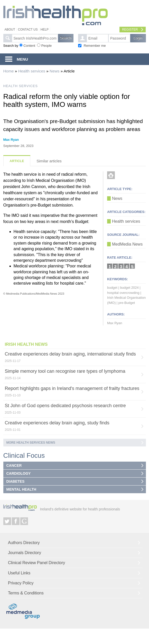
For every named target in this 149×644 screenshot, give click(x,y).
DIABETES (16, 481)
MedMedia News (127, 244)
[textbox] (35, 38)
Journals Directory (25, 553)
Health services (32, 71)
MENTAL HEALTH (21, 489)
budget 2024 (129, 288)
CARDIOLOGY (19, 473)
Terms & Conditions (26, 593)
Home (9, 71)
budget (112, 288)
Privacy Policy (21, 583)
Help (45, 30)
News (54, 71)
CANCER (14, 465)
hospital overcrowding (123, 293)
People (46, 46)
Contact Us (28, 30)
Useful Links (19, 573)
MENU (22, 59)
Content (29, 46)
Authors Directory (24, 543)
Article (17, 161)
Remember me (95, 46)
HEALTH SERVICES (21, 86)
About (10, 30)
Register (130, 30)
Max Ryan (11, 140)
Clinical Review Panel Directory (36, 563)
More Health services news (31, 443)
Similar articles (49, 161)
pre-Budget (127, 303)
